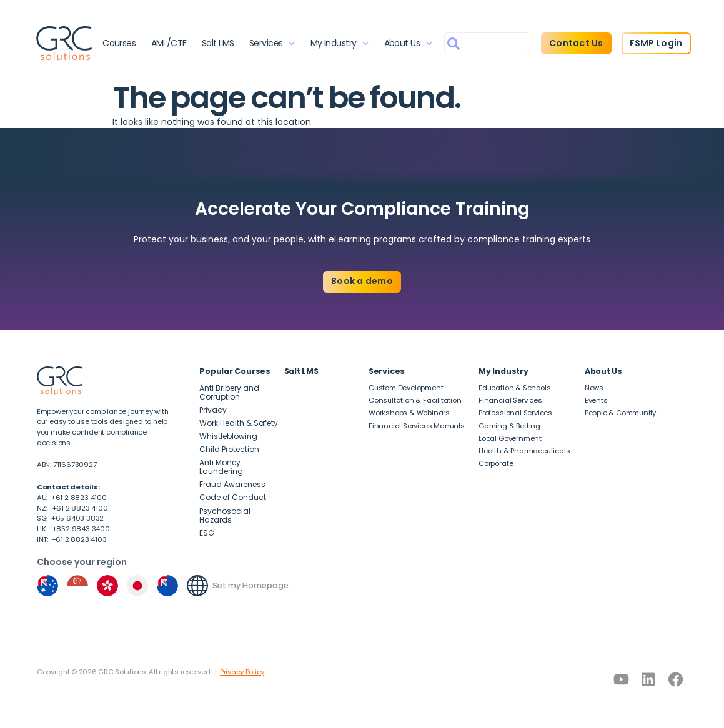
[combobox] (487, 43)
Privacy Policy (242, 672)
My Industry (339, 44)
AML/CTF (169, 43)
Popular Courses (235, 371)
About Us (408, 44)
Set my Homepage (250, 585)
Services (272, 44)
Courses (120, 43)
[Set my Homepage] (197, 586)
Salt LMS (218, 43)
